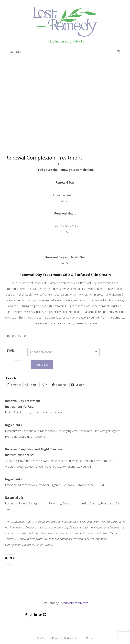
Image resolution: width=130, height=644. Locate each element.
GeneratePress (84, 638)
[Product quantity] (18, 365)
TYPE (10, 351)
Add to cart (42, 365)
